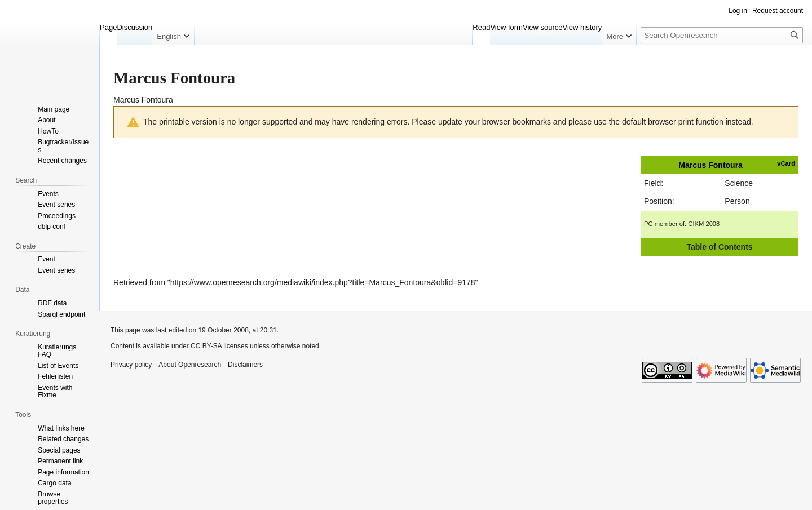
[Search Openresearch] (722, 35)
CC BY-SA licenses (219, 346)
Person (737, 201)
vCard (786, 163)
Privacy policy (131, 365)
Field (652, 183)
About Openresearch (190, 365)
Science (739, 183)
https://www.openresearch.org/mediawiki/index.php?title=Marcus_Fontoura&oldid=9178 (323, 282)
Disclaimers (245, 365)
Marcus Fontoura (710, 165)
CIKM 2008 (704, 224)
